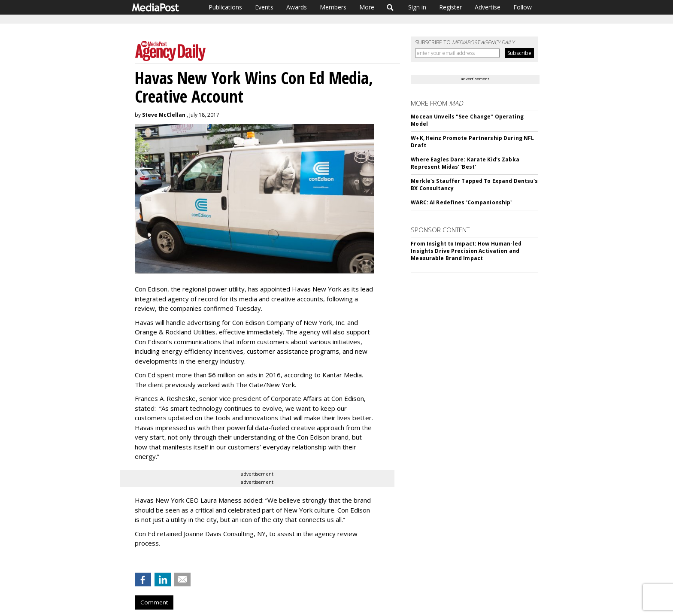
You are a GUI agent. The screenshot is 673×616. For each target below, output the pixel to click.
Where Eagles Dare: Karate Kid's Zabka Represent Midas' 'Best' (465, 163)
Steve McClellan (164, 115)
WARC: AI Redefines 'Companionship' (461, 202)
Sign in (417, 7)
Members (333, 7)
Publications (225, 7)
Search (390, 7)
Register (450, 7)
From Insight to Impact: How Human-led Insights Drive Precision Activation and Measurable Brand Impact (466, 251)
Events (264, 7)
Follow (523, 7)
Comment (154, 602)
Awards (297, 7)
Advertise (488, 7)
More (367, 7)
